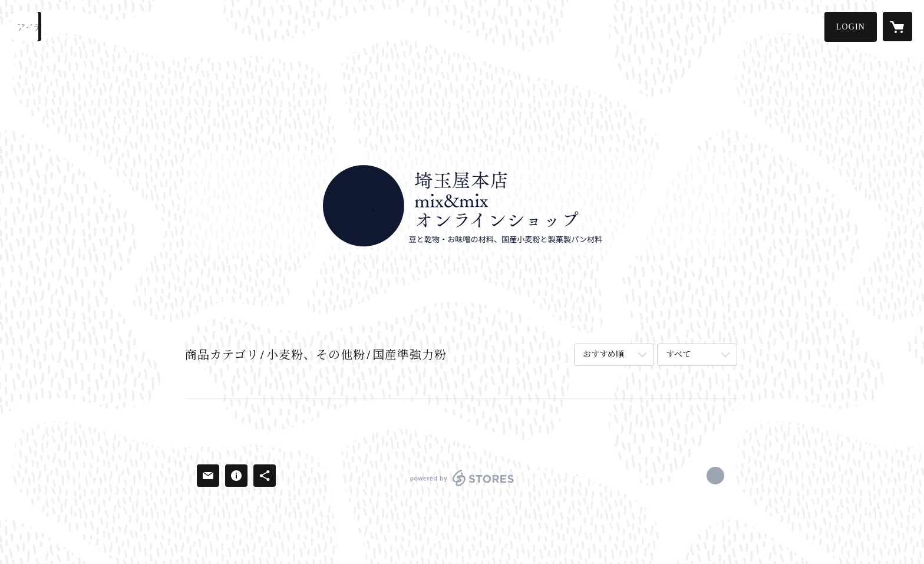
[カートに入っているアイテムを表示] (897, 27)
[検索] (27, 27)
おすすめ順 (603, 354)
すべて (678, 354)
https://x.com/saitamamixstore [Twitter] (715, 476)
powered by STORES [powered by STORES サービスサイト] (462, 486)
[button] (851, 27)
